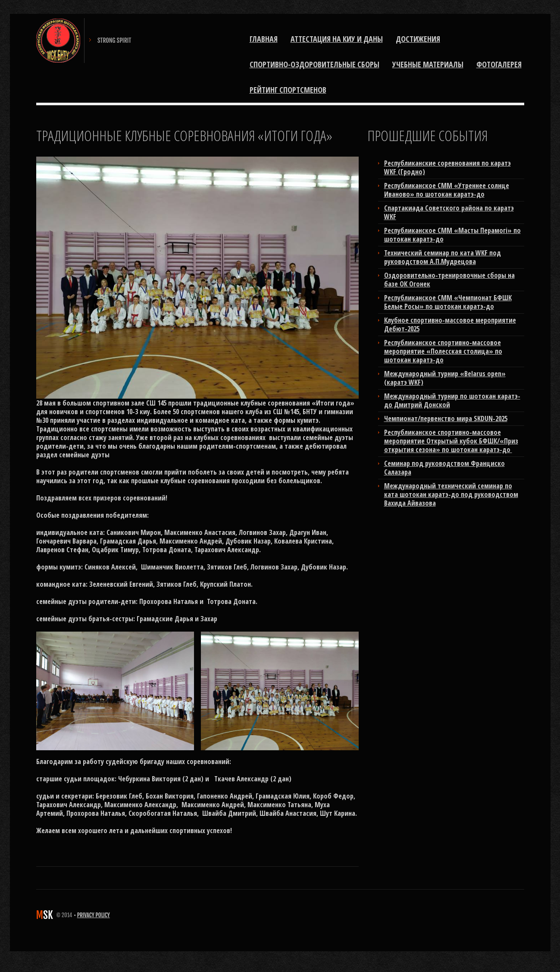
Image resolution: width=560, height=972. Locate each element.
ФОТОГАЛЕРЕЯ (499, 64)
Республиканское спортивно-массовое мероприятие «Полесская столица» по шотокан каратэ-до (443, 351)
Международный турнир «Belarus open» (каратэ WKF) (445, 378)
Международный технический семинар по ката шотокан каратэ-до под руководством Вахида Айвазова (451, 494)
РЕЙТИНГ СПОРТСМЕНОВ (288, 90)
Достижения (418, 39)
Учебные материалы (428, 64)
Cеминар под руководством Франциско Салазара (444, 468)
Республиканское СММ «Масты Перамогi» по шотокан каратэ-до (452, 235)
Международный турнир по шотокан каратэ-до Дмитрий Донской (452, 400)
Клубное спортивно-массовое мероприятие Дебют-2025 (450, 324)
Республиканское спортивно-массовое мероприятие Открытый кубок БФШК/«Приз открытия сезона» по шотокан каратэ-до (451, 441)
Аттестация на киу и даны (337, 39)
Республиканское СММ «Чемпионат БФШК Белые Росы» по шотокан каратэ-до (448, 302)
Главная (264, 39)
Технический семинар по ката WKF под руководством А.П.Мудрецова (443, 257)
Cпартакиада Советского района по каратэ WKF (449, 212)
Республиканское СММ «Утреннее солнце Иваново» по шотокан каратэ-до (447, 190)
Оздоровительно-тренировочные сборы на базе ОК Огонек (449, 280)
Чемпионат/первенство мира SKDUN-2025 (446, 418)
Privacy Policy (94, 915)
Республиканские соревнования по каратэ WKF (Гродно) (447, 167)
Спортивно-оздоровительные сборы (314, 64)
